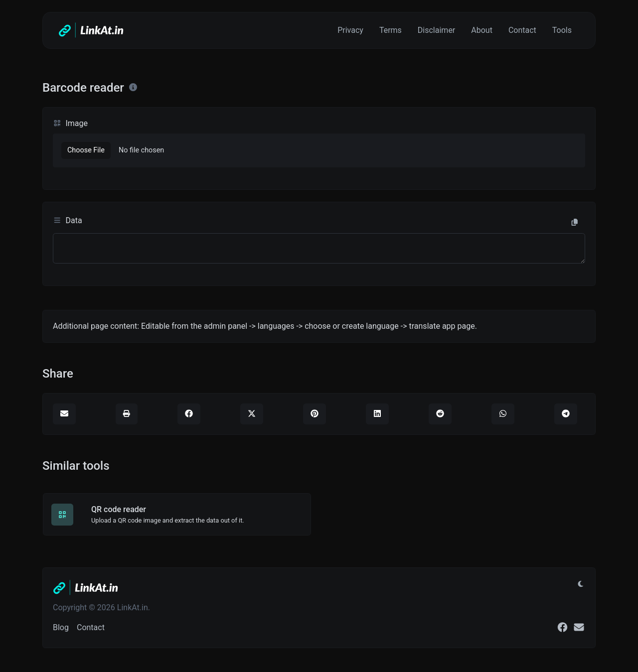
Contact (522, 30)
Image (70, 123)
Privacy (350, 30)
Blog (61, 627)
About (482, 30)
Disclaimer (436, 30)
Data (68, 220)
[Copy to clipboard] (575, 223)
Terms (391, 30)
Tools (562, 30)
